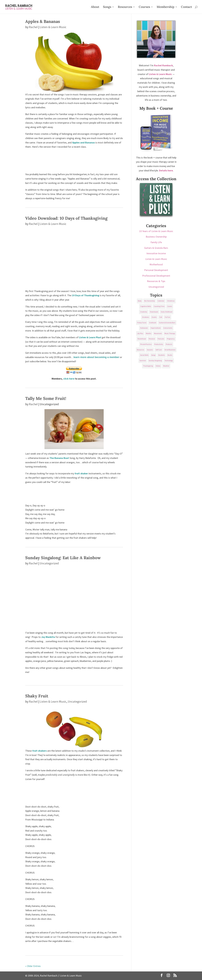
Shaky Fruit (37, 696)
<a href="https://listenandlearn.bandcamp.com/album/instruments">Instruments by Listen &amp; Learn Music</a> (74, 792)
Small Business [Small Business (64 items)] (170, 350)
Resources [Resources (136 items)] (140, 350)
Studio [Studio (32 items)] (170, 355)
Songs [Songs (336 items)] (153, 355)
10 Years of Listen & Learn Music (156, 231)
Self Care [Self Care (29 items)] (159, 350)
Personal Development (156, 270)
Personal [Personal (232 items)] (152, 339)
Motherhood (156, 264)
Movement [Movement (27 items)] (158, 333)
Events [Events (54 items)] (154, 317)
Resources (125, 7)
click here (69, 379)
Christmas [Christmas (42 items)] (171, 301)
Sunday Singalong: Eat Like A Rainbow (63, 558)
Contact (186, 7)
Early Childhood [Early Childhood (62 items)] (167, 312)
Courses (144, 7)
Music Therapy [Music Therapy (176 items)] (170, 333)
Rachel (33, 27)
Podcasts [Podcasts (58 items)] (161, 339)
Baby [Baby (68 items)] (140, 301)
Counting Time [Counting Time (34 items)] (159, 306)
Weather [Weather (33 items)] (166, 366)
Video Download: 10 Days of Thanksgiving (66, 218)
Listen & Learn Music (53, 27)
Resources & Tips (156, 281)
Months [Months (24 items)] (149, 333)
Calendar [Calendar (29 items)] (161, 301)
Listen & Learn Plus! (90, 337)
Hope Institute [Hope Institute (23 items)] (156, 328)
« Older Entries (33, 966)
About (95, 7)
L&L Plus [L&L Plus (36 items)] (140, 333)
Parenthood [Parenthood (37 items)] (142, 339)
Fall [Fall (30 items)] (161, 317)
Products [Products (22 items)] (169, 344)
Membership (166, 7)
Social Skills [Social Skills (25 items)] (144, 355)
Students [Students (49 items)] (161, 355)
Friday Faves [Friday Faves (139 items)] (142, 323)
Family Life (156, 242)
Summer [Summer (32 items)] (143, 360)
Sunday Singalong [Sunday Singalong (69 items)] (155, 360)
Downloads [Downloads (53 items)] (154, 312)
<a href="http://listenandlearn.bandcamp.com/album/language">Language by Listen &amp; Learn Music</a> (74, 160)
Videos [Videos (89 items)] (158, 366)
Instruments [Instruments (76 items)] (168, 328)
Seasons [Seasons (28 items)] (150, 350)
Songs (107, 7)
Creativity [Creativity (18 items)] (144, 312)
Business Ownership (156, 237)
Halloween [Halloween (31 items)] (144, 328)
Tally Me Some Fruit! (46, 398)
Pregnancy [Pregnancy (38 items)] (171, 339)
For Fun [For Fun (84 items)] (167, 317)
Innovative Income (156, 253)
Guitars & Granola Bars (156, 248)
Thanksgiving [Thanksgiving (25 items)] (148, 366)
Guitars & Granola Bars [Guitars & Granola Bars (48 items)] (167, 323)
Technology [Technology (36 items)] (169, 360)
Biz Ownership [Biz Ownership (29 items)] (150, 301)
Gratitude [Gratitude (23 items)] (153, 323)
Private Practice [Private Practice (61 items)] (146, 344)
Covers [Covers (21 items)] (170, 306)
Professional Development (156, 276)
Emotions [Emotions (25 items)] (146, 317)
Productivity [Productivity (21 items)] (159, 344)
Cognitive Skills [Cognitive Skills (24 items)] (146, 306)
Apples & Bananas (43, 21)
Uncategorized (49, 563)
